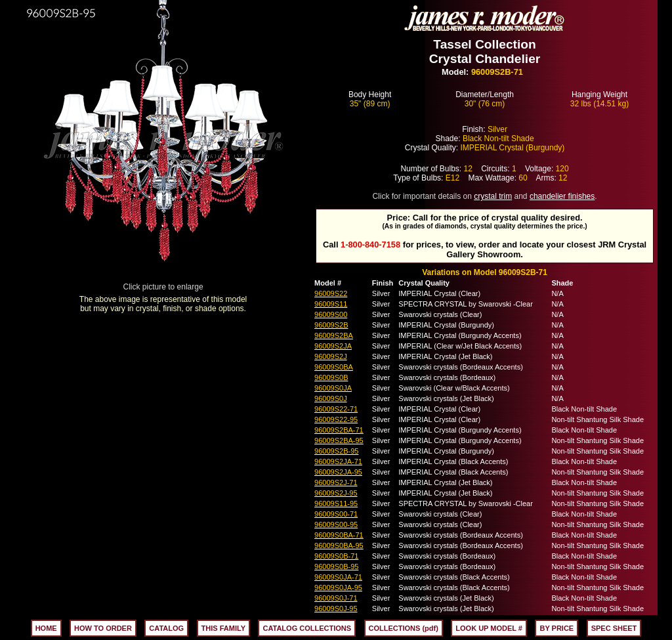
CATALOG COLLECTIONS (307, 628)
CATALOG (166, 628)
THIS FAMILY (223, 628)
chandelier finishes (562, 196)
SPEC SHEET (614, 628)
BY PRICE (556, 628)
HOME (46, 628)
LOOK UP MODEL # (489, 628)
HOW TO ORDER (103, 628)
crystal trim (493, 196)
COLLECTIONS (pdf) (404, 628)
